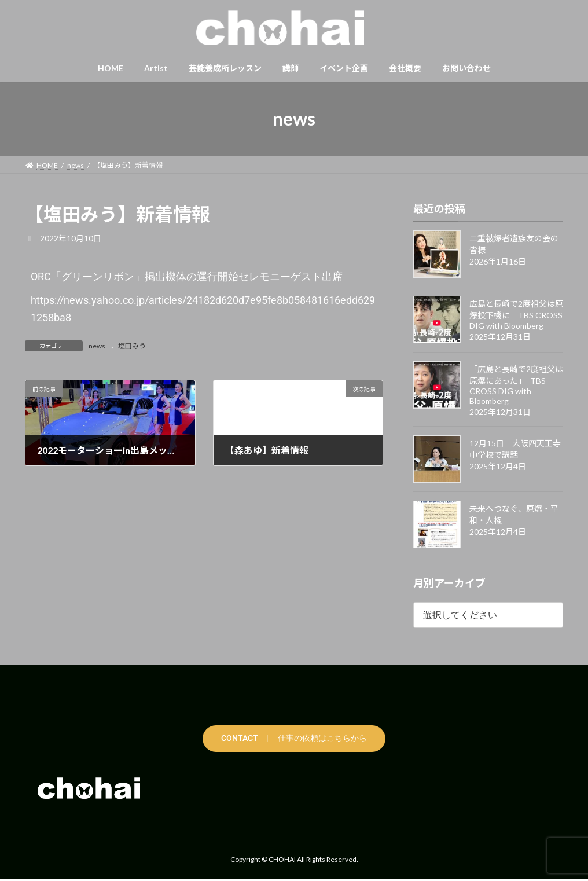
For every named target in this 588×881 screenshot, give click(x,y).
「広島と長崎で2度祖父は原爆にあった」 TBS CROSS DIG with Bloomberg (516, 385)
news (97, 346)
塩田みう (132, 346)
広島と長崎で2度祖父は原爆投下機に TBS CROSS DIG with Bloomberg (516, 315)
